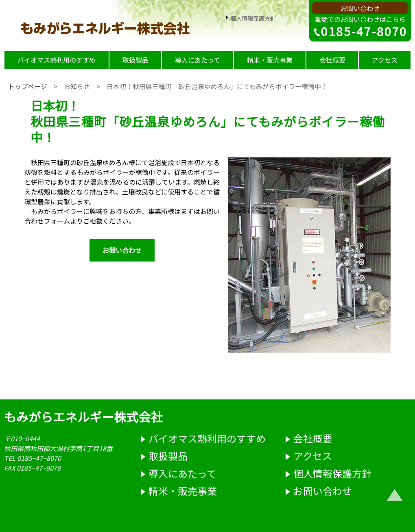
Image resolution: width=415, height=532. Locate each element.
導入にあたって (198, 60)
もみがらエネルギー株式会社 (83, 416)
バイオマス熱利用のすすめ (57, 60)
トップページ (28, 86)
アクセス (385, 60)
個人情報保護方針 (250, 18)
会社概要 (332, 60)
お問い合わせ (360, 8)
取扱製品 (135, 60)
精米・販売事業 (270, 60)
